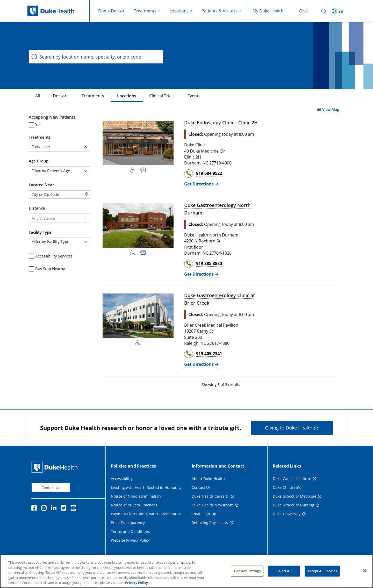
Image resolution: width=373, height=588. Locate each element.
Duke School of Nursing (293, 505)
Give (303, 11)
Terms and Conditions (130, 531)
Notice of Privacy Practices (134, 505)
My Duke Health (268, 11)
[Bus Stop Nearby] (143, 170)
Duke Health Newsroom (213, 505)
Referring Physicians (210, 523)
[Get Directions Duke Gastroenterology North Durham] (201, 274)
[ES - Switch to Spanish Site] (338, 11)
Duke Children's (287, 487)
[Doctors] (61, 96)
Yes (35, 125)
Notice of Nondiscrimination (136, 496)
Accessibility (122, 479)
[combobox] (59, 171)
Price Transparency (128, 523)
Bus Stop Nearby (47, 269)
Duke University (287, 514)
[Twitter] (65, 509)
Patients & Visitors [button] (220, 11)
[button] (86, 147)
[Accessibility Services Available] (133, 170)
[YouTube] (75, 509)
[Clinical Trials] (162, 96)
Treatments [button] (145, 11)
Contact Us (51, 488)
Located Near (41, 185)
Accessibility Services (51, 256)
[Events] (194, 96)
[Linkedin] (55, 509)
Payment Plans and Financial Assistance (146, 514)
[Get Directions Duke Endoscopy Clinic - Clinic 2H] (201, 184)
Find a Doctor (111, 11)
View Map (331, 110)
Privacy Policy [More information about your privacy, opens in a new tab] (137, 585)
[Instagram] (45, 509)
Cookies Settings (247, 573)
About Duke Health (208, 479)
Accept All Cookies (322, 573)
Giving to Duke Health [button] (289, 428)
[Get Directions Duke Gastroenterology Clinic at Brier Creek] (201, 364)
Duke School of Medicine (295, 496)
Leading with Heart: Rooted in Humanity (146, 487)
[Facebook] (35, 509)
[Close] (365, 573)
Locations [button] (179, 11)
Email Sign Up (204, 514)
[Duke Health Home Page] (56, 467)
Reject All (284, 573)
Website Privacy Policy (130, 540)
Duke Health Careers (210, 496)
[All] (38, 96)
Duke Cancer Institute (292, 479)
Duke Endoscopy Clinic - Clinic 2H (221, 123)
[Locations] (127, 96)
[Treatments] (93, 96)
